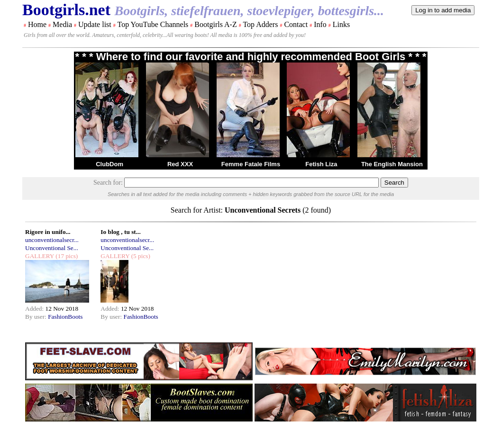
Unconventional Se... (52, 248)
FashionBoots (65, 317)
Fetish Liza (321, 164)
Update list (95, 24)
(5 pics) (140, 256)
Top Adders (260, 24)
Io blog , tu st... (120, 232)
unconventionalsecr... (52, 240)
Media (62, 24)
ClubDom (109, 164)
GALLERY (40, 256)
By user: (36, 317)
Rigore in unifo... (48, 232)
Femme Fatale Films (251, 164)
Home (37, 24)
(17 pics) (66, 256)
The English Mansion (392, 164)
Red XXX (180, 164)
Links (341, 24)
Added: (35, 309)
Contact (296, 24)
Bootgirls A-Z (215, 24)
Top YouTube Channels (153, 24)
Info (320, 24)
